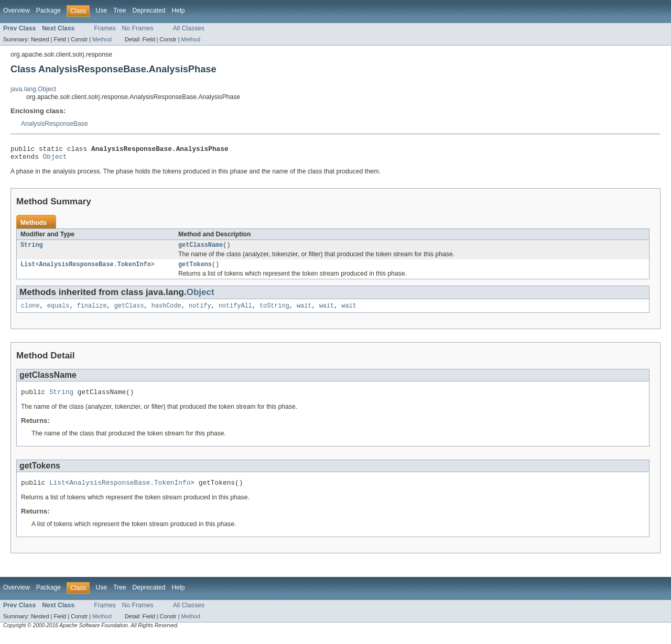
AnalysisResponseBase (55, 124)
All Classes (189, 28)
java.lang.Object (33, 89)
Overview (17, 10)
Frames (105, 28)
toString (274, 312)
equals (58, 312)
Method (102, 39)
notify (200, 312)
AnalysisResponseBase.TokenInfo (95, 269)
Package (48, 10)
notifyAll (235, 312)
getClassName (201, 249)
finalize (92, 312)
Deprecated (149, 10)
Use (101, 10)
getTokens (195, 269)
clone (30, 312)
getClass (129, 312)
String (32, 249)
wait (304, 312)
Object (55, 159)
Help (178, 10)
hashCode (166, 312)
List (28, 269)
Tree (120, 10)
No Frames (138, 28)
